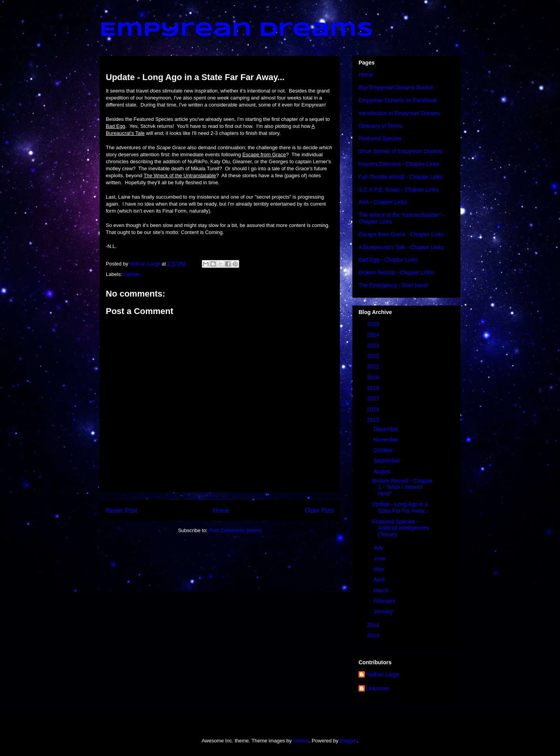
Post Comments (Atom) (235, 530)
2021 (374, 367)
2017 (374, 398)
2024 (374, 335)
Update (132, 274)
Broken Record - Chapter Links (396, 272)
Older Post (319, 511)
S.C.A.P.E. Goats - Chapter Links (398, 190)
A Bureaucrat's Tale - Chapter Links (401, 247)
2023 (374, 346)
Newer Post (122, 511)
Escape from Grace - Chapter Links (401, 234)
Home (221, 511)
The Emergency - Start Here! (393, 285)
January (384, 611)
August (382, 471)
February (385, 601)
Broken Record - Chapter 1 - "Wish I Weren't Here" (402, 487)
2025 (374, 324)
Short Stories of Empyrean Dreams (401, 151)
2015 (374, 420)
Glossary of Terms (381, 126)
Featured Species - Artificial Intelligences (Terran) (401, 528)
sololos (301, 741)
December (387, 429)
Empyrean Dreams (236, 30)
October (384, 450)
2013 (374, 636)
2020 (374, 377)
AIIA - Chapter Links (383, 202)
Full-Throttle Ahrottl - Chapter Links (401, 177)
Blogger (348, 741)
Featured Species (380, 138)
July (379, 548)
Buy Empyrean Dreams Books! (396, 87)
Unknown (378, 688)
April (380, 580)
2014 (374, 625)
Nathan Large (383, 674)
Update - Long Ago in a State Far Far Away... (400, 507)
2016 (374, 409)
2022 (374, 356)
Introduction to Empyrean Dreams (399, 113)
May (379, 569)
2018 (374, 388)
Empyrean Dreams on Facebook (398, 100)
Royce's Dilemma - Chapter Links (399, 164)
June (380, 559)
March (382, 590)
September (387, 461)
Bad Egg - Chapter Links (388, 260)
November (387, 440)
